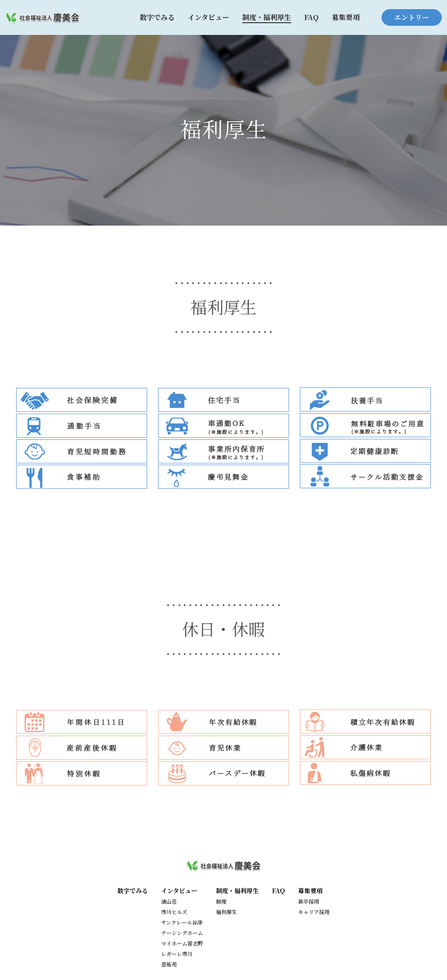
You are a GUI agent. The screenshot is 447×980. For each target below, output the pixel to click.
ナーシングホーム (182, 933)
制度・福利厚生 (267, 17)
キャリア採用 (314, 912)
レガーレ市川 (177, 954)
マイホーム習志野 (182, 943)
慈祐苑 (169, 964)
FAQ (311, 17)
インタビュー (208, 17)
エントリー (412, 17)
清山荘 (169, 901)
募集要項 (346, 17)
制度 (221, 901)
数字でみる (157, 17)
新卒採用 (309, 901)
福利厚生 (227, 912)
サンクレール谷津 (182, 922)
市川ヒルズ (174, 912)
